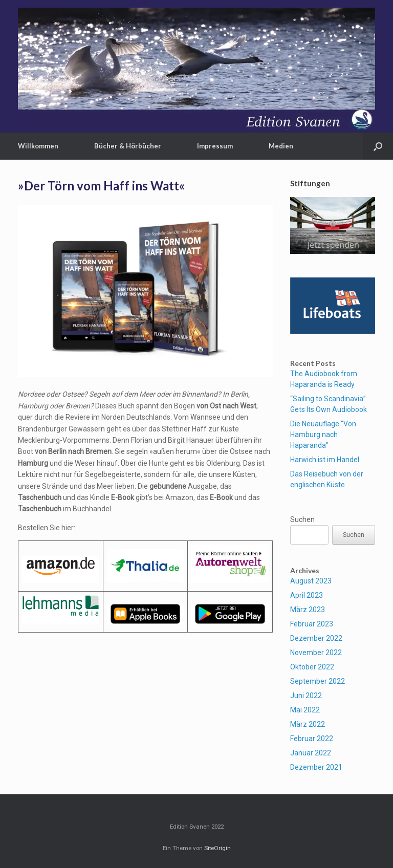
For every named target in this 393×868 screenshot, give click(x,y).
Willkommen (38, 146)
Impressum (215, 146)
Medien (281, 146)
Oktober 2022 (312, 667)
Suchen (302, 519)
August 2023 (311, 581)
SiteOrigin (217, 848)
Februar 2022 (312, 739)
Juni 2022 (306, 696)
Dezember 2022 (316, 638)
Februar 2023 (312, 624)
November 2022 (316, 653)
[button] (378, 146)
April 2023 (307, 595)
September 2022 (318, 681)
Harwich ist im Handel (325, 460)
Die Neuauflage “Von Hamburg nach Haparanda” (323, 435)
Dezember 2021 (316, 767)
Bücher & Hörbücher (128, 146)
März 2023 (308, 610)
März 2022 (308, 724)
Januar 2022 (311, 753)
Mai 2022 (305, 710)
